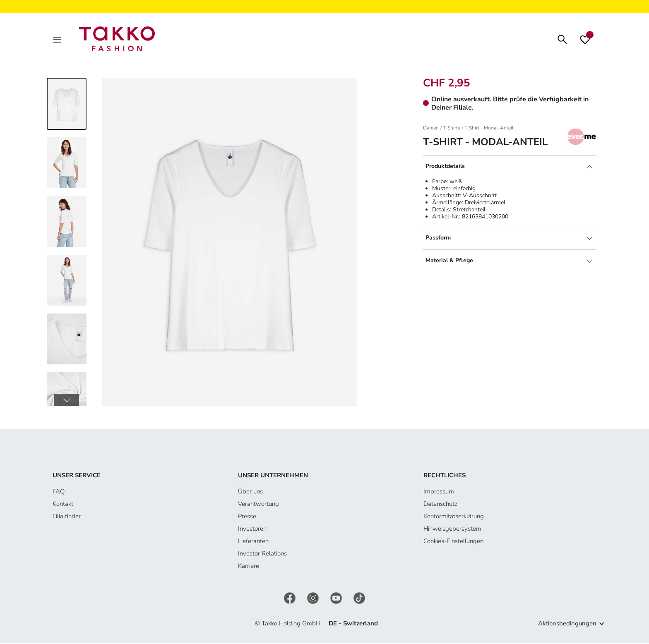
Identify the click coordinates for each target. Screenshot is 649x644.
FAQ (59, 493)
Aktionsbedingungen (567, 625)
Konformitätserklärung (454, 518)
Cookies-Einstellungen (453, 543)
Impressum (439, 493)
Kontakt (63, 505)
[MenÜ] (58, 40)
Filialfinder (67, 518)
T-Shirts (452, 129)
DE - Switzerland (353, 625)
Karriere (249, 567)
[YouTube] (337, 599)
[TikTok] (359, 599)
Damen (431, 129)
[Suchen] (562, 40)
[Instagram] (314, 599)
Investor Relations (262, 555)
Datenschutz (440, 505)
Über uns (250, 493)
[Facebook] (291, 599)
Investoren (252, 530)
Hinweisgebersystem (452, 530)
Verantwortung (258, 505)
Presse (247, 518)
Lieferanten (253, 543)
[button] (67, 402)
